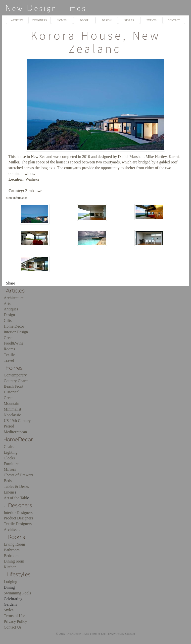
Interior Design (16, 332)
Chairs (9, 447)
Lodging (10, 582)
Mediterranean (15, 432)
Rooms (9, 349)
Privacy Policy (15, 621)
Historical (12, 392)
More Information (17, 198)
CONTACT (174, 20)
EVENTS (151, 20)
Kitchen (10, 567)
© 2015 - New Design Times (72, 634)
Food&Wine (14, 343)
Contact (130, 634)
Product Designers (18, 518)
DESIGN (107, 20)
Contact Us (13, 627)
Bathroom (12, 550)
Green (9, 338)
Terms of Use (14, 616)
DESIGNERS (40, 20)
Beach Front (14, 386)
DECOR (84, 20)
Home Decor (14, 326)
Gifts (8, 321)
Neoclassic (12, 415)
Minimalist (12, 409)
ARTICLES (17, 20)
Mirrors (10, 469)
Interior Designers (18, 513)
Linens (9, 492)
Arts (7, 304)
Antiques (11, 309)
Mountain (11, 403)
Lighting (11, 452)
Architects (12, 530)
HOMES (62, 20)
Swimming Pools (17, 593)
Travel (9, 360)
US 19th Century (17, 421)
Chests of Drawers (18, 475)
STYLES (129, 20)
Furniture (11, 464)
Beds (8, 481)
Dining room (14, 561)
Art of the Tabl (15, 498)
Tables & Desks (16, 486)
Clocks (9, 458)
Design (9, 315)
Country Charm (16, 381)
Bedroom (11, 556)
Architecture (14, 298)
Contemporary (15, 375)
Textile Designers (18, 524)
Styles (9, 610)
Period (9, 426)
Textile (9, 355)
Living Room (14, 544)
